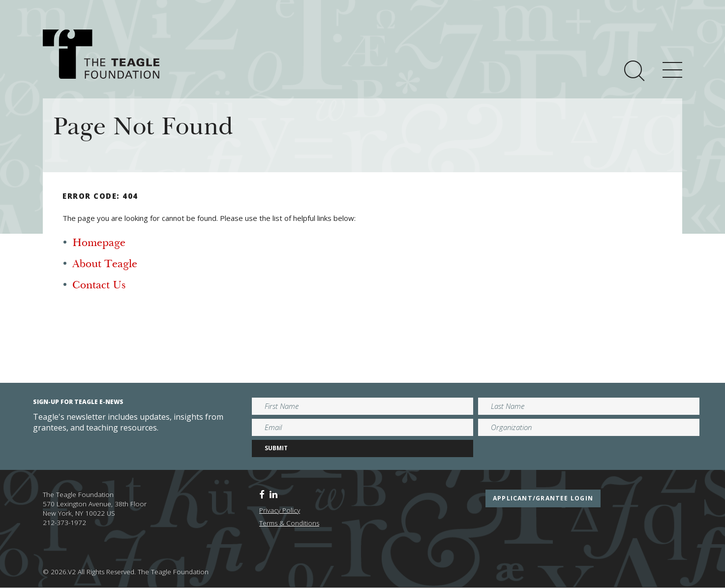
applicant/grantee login (543, 498)
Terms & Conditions (289, 523)
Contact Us (99, 286)
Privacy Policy (280, 510)
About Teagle (105, 265)
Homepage (99, 244)
